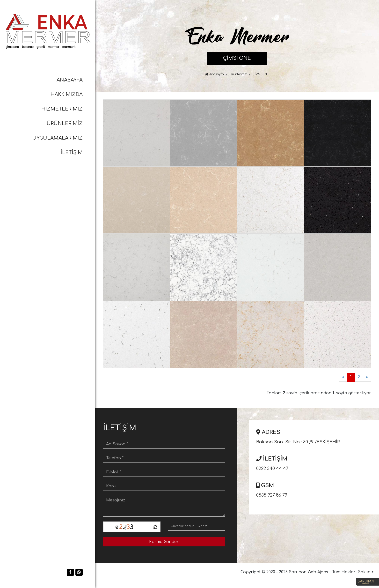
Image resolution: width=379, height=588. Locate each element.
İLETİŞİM (72, 153)
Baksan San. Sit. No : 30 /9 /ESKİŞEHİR (316, 436)
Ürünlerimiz (238, 74)
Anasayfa (214, 74)
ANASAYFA (70, 80)
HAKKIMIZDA (67, 94)
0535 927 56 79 (316, 489)
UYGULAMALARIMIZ (58, 138)
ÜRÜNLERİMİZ (65, 123)
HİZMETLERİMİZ (62, 109)
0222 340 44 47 (316, 462)
